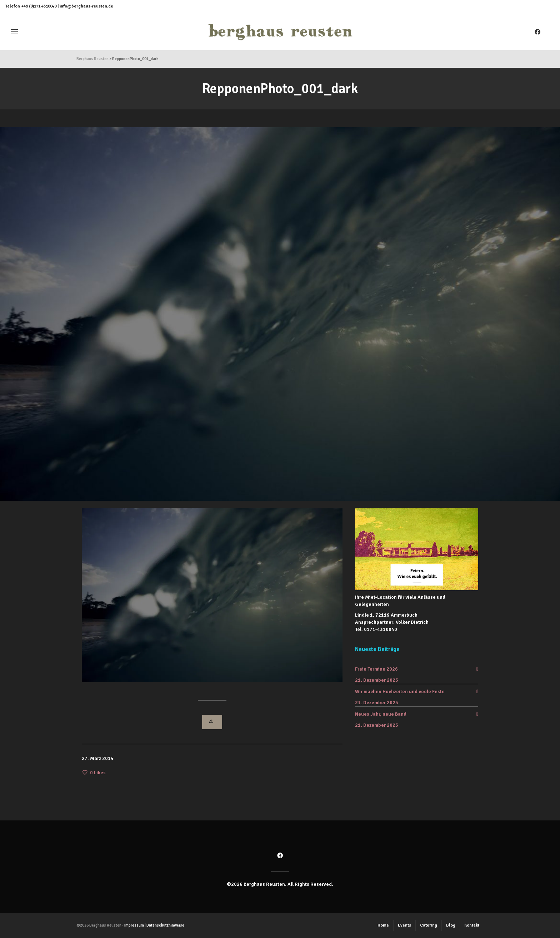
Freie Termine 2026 (376, 669)
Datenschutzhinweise (165, 925)
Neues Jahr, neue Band (381, 714)
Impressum (134, 925)
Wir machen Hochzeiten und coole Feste (400, 692)
